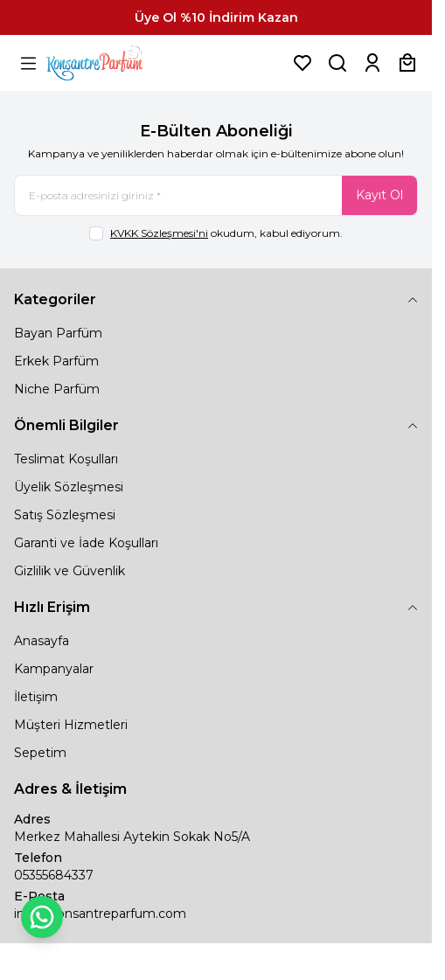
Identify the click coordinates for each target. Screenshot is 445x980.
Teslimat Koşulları (66, 459)
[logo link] (116, 63)
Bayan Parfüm (58, 333)
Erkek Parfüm (56, 361)
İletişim (36, 697)
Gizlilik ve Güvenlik (70, 571)
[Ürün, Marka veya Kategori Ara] (337, 63)
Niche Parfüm (57, 389)
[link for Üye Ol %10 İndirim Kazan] (216, 17)
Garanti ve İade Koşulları (86, 543)
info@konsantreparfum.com (100, 914)
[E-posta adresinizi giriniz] (216, 195)
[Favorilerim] (302, 63)
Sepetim (40, 753)
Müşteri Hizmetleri (71, 725)
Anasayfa (42, 641)
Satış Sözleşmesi (65, 515)
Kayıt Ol (379, 195)
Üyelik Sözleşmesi (69, 487)
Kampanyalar (54, 669)
